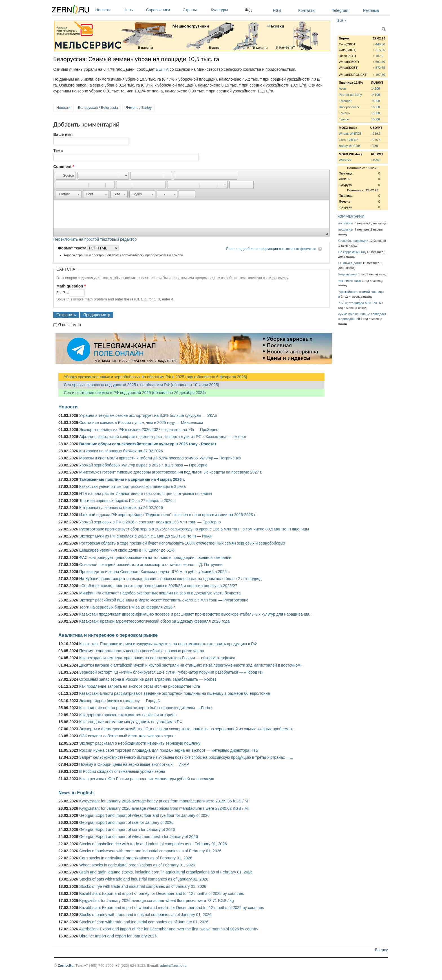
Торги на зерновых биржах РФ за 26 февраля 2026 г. (127, 607)
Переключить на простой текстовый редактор (95, 239)
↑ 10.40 (378, 56)
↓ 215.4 (375, 140)
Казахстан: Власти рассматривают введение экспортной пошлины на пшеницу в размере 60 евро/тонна (175, 693)
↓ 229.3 (375, 134)
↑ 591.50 (379, 62)
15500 (376, 113)
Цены (133, 10)
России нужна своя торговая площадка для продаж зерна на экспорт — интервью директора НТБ (169, 750)
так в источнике (350, 281)
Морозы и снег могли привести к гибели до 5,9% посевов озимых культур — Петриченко (160, 458)
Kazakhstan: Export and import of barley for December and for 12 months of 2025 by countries (162, 893)
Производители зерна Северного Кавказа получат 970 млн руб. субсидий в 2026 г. (154, 572)
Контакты (307, 10)
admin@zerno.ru (173, 965)
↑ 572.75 (379, 68)
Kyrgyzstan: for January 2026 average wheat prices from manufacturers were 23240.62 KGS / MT (165, 808)
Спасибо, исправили (353, 241)
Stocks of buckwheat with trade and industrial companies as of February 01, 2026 (150, 851)
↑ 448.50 (379, 44)
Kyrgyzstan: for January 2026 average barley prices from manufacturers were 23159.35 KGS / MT (165, 801)
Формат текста (73, 248)
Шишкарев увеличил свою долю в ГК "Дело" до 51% (127, 550)
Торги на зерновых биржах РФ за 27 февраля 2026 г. (127, 501)
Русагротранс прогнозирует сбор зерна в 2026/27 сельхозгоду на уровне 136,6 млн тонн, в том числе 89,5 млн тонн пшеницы (194, 529)
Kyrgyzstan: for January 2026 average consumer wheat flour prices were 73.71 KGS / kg (157, 901)
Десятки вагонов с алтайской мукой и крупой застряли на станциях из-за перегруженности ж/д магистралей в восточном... (191, 665)
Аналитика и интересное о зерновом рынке (108, 635)
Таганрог (345, 101)
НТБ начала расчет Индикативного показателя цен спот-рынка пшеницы (146, 494)
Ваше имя (63, 134)
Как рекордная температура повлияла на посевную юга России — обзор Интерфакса (157, 658)
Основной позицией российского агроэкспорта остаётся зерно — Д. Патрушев (151, 565)
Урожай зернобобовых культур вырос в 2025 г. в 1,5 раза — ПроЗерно (143, 465)
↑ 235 (374, 146)
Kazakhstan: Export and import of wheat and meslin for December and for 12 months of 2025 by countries (172, 908)
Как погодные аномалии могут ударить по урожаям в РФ (131, 722)
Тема (58, 151)
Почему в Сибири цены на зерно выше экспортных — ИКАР (134, 764)
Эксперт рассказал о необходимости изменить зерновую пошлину (140, 743)
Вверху (381, 950)
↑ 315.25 (379, 50)
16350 (376, 107)
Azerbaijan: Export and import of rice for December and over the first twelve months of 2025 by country (169, 929)
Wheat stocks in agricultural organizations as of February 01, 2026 (137, 865)
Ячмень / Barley (139, 108)
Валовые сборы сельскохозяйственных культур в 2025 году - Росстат (148, 444)
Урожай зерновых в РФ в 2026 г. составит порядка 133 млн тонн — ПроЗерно (150, 522)
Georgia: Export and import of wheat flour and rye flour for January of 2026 (144, 815)
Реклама (371, 10)
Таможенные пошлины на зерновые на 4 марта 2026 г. (132, 479)
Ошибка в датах (350, 263)
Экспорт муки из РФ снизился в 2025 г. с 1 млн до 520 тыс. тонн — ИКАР (146, 536)
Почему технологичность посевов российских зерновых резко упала (142, 651)
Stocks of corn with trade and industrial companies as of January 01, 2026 (144, 922)
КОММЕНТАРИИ (351, 216)
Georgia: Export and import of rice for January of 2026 (126, 822)
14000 (376, 101)
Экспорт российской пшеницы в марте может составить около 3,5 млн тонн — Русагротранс (164, 600)
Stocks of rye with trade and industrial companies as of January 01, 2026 (143, 886)
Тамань (344, 113)
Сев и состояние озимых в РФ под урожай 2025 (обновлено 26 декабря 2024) (132, 393)
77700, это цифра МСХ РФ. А (360, 303)
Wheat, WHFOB (350, 134)
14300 (376, 89)
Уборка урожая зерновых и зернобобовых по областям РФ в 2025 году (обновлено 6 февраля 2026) (153, 377)
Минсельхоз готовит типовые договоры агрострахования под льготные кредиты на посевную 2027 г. (171, 472)
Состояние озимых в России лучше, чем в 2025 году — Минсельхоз (141, 422)
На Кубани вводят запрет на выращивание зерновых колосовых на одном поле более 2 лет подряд (170, 579)
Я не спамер (69, 325)
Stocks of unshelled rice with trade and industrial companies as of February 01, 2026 (153, 844)
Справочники (163, 10)
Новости (108, 10)
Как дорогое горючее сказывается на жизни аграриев (128, 715)
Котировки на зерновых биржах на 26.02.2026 (121, 508)
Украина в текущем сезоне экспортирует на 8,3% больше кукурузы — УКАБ (148, 415)
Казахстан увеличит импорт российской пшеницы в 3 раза (132, 486)
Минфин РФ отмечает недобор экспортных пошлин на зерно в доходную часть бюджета (160, 593)
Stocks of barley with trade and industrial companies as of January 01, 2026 (145, 915)
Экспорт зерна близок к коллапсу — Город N (120, 701)
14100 (376, 95)
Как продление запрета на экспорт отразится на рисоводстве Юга (140, 686)
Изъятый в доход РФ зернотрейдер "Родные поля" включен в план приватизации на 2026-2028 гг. (168, 515)
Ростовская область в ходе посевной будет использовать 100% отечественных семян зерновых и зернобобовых (182, 543)
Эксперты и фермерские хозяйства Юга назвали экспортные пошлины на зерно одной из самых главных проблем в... (187, 729)
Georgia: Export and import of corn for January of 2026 (127, 829)
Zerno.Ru (66, 965)
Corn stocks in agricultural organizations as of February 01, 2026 (136, 858)
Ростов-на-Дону (350, 95)
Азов (342, 89)
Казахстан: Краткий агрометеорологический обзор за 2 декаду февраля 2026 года (154, 621)
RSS (277, 10)
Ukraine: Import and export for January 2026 (118, 936)
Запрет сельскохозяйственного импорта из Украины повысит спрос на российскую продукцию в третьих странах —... (186, 757)
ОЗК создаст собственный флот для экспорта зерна (127, 736)
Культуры (226, 10)
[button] (66, 176)
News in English (76, 793)
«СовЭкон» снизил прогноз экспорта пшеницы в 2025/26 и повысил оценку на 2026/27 (158, 586)
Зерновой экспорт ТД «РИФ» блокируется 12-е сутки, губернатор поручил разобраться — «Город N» (171, 672)
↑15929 (376, 160)
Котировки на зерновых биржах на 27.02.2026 (121, 451)
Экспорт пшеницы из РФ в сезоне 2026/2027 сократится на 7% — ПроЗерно (149, 430)
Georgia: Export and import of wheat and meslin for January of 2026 (139, 837)
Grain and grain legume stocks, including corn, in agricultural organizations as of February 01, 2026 (166, 872)
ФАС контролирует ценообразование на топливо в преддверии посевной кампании (155, 558)
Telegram (340, 10)
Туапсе (344, 119)
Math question (71, 286)
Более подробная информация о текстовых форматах (271, 249)
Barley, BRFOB (350, 146)
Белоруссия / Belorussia (98, 108)
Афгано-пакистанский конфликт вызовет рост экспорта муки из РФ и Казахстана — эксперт (163, 437)
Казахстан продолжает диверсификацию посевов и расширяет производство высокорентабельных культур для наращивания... (196, 614)
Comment (64, 167)
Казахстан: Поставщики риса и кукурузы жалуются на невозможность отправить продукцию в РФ (168, 644)
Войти (342, 21)
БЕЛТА (162, 69)
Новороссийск (349, 107)
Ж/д (248, 10)
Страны (195, 10)
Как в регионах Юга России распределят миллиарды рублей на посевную (147, 779)
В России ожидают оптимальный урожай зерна (122, 771)
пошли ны (346, 223)
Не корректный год (352, 252)
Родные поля (348, 274)
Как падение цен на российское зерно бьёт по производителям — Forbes (146, 708)
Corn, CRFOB (349, 140)
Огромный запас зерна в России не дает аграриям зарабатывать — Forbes (148, 679)
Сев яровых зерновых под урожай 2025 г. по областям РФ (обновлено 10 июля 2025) (139, 385)
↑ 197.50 (379, 75)
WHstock (345, 160)
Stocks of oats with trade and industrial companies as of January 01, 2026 (144, 879)
